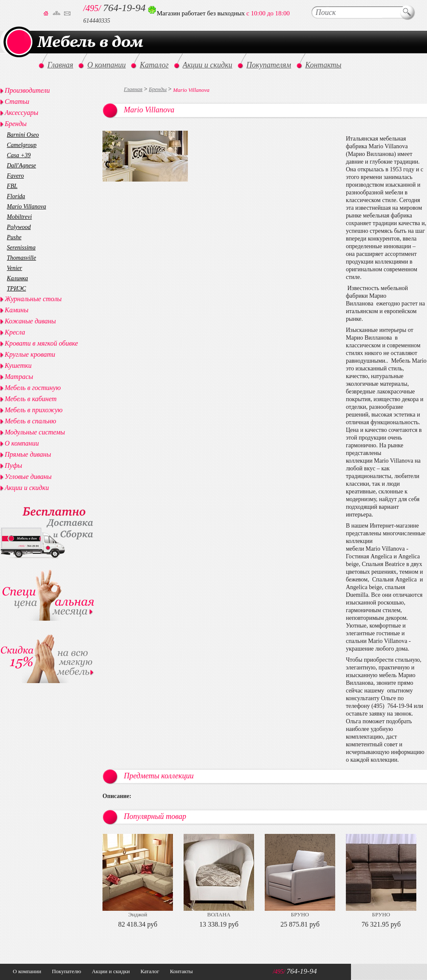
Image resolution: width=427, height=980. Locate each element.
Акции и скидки (27, 488)
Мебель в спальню (31, 421)
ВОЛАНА (219, 914)
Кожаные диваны (30, 321)
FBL (12, 186)
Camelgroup (22, 145)
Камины (17, 310)
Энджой (137, 914)
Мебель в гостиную (33, 388)
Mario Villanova (26, 207)
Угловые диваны (28, 477)
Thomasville (21, 258)
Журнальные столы (33, 299)
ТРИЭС (16, 289)
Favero (15, 176)
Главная (133, 89)
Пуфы (13, 465)
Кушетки (18, 365)
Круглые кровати (30, 354)
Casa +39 (19, 155)
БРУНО (300, 914)
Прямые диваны (28, 454)
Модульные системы (35, 432)
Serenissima (21, 248)
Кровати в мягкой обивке (41, 343)
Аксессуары (21, 113)
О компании (22, 443)
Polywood (19, 227)
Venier (15, 268)
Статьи (17, 101)
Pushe (14, 237)
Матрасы (19, 377)
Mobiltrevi (19, 217)
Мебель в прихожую (34, 410)
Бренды (158, 89)
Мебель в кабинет (31, 399)
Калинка (18, 278)
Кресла (15, 332)
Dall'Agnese (21, 166)
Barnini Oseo (23, 135)
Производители (27, 90)
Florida (16, 196)
